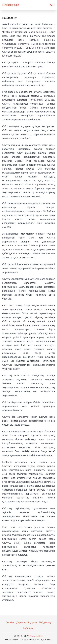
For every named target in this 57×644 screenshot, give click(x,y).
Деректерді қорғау (27, 622)
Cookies (10, 622)
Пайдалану (45, 622)
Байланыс (28, 628)
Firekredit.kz (36, 636)
